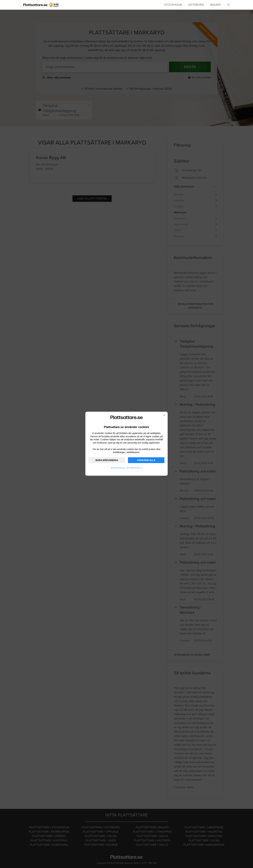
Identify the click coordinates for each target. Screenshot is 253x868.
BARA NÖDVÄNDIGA (107, 460)
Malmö (215, 5)
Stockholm (173, 5)
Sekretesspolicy (118, 468)
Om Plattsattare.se (134, 468)
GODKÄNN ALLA (146, 460)
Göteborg (196, 5)
